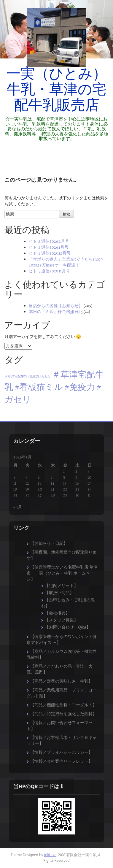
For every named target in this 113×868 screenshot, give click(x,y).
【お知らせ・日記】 (49, 544)
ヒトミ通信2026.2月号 (49, 241)
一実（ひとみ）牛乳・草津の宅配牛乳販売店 (56, 90)
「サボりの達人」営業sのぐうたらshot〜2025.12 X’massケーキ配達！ (66, 262)
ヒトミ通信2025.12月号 (50, 253)
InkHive (50, 855)
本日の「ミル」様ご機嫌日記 (56, 312)
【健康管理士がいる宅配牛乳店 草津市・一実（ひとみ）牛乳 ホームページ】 (62, 573)
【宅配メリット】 (61, 586)
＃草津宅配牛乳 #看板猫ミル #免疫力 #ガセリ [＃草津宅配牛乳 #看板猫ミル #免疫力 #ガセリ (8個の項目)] (54, 387)
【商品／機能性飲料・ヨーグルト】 (63, 705)
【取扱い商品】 (59, 593)
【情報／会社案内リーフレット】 (61, 761)
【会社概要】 (57, 613)
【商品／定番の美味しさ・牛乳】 (61, 681)
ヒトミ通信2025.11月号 (49, 271)
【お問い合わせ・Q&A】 (68, 627)
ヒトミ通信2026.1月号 (49, 247)
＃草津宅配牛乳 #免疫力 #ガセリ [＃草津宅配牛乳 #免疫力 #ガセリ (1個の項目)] (28, 376)
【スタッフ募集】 (61, 620)
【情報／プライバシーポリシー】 (61, 752)
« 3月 (18, 507)
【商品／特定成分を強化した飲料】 (63, 714)
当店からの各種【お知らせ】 (56, 306)
